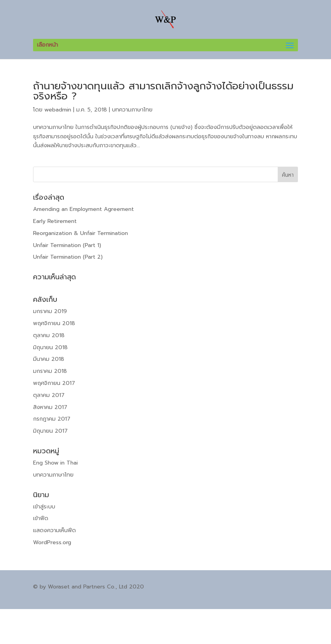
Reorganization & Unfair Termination (81, 233)
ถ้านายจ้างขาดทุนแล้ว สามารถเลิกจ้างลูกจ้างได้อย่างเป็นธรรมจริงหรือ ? (163, 91)
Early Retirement (55, 221)
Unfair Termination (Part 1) (67, 245)
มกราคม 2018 (50, 371)
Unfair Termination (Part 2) (68, 257)
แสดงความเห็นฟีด (54, 530)
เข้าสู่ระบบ (44, 507)
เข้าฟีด (41, 518)
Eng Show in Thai (55, 463)
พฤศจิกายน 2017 (54, 383)
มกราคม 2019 (50, 311)
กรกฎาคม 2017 (52, 419)
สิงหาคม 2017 (50, 407)
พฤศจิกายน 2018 (54, 323)
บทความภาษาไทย (132, 110)
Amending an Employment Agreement (83, 209)
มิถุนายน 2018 (50, 347)
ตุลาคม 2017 (49, 395)
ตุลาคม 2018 (49, 335)
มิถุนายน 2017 (50, 431)
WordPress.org (52, 542)
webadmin (58, 110)
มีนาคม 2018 (49, 359)
